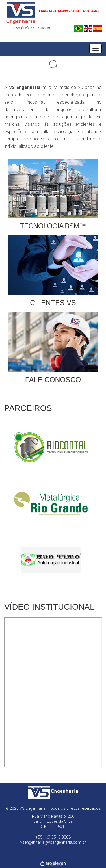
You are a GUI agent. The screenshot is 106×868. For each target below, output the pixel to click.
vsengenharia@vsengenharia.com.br (53, 842)
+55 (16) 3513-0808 (31, 28)
